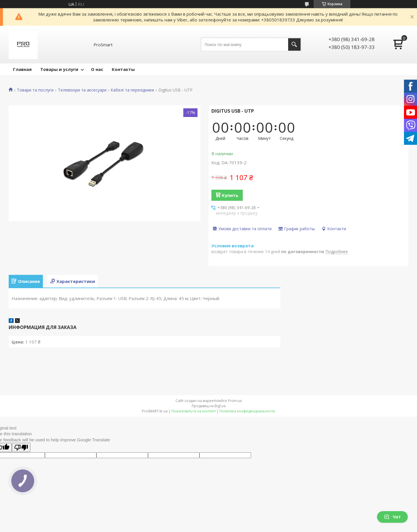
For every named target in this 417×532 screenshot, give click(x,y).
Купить (230, 195)
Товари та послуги (35, 90)
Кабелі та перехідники (132, 90)
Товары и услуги (59, 69)
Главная (22, 69)
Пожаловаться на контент (194, 411)
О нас (97, 69)
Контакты (123, 69)
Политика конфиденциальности (247, 411)
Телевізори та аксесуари (82, 90)
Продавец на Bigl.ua (209, 406)
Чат (392, 517)
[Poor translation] (21, 447)
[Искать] (294, 44)
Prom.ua (235, 401)
